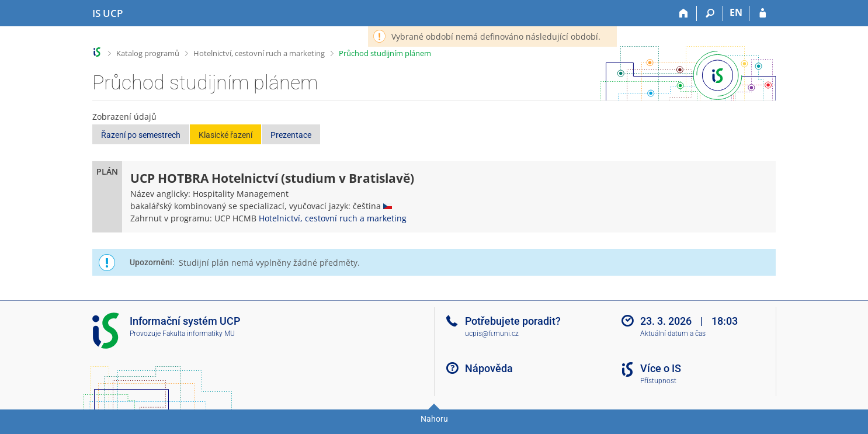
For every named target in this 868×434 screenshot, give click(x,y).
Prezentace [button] (291, 135)
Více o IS (661, 368)
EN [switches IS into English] (736, 12)
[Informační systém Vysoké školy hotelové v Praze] (107, 13)
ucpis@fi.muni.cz (492, 334)
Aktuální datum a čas (673, 334)
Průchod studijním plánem (385, 53)
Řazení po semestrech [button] (141, 135)
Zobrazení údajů (124, 117)
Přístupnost (658, 381)
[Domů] (684, 13)
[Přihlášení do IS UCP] (763, 13)
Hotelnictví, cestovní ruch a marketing (259, 53)
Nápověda (489, 368)
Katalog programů (148, 53)
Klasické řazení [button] (225, 135)
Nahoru (434, 419)
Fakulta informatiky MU (199, 334)
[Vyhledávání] (710, 13)
